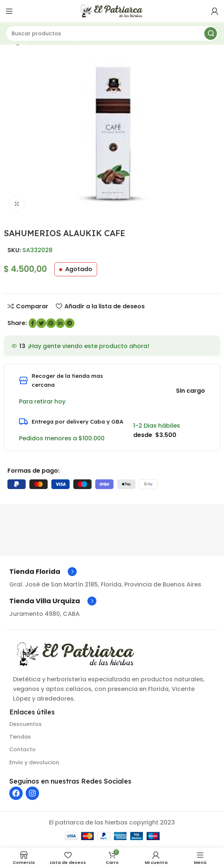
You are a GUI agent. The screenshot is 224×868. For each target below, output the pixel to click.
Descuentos (25, 724)
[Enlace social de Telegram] (70, 323)
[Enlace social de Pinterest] (51, 323)
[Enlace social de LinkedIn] (60, 323)
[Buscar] (112, 33)
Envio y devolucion (34, 762)
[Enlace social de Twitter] (41, 323)
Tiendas (20, 737)
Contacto (23, 749)
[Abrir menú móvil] (9, 11)
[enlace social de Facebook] (33, 323)
